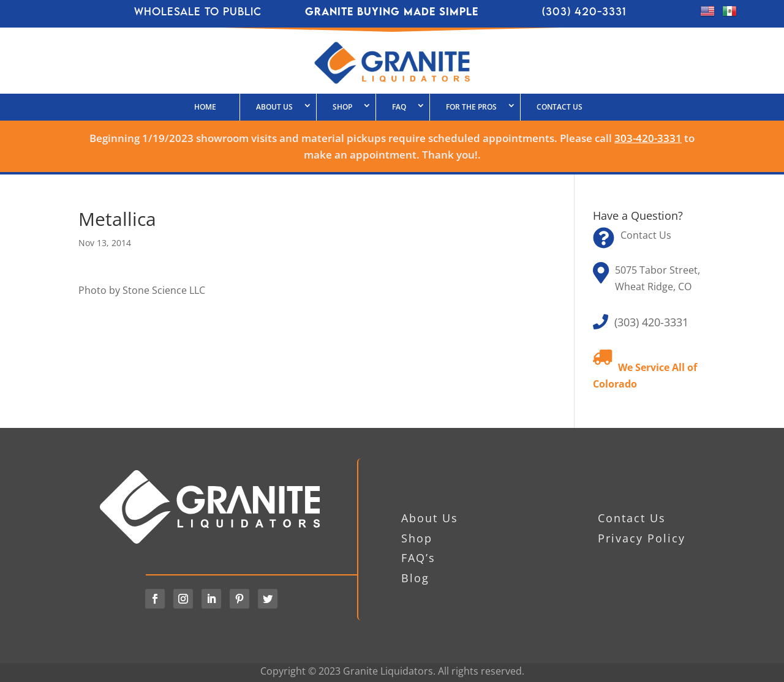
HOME (205, 107)
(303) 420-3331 (651, 322)
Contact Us (560, 107)
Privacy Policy (642, 538)
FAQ (399, 107)
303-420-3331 (648, 138)
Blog (415, 578)
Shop (417, 538)
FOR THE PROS (471, 107)
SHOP (342, 107)
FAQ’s (418, 558)
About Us (274, 107)
